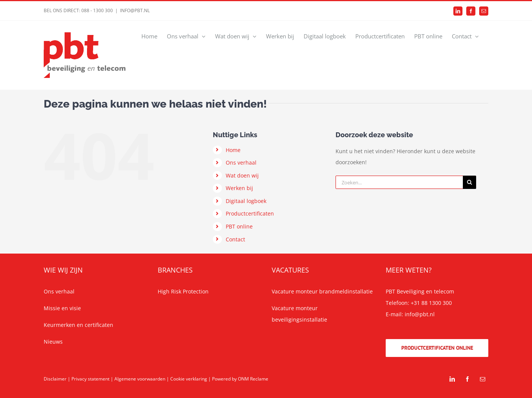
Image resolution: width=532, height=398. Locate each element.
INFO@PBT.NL (135, 10)
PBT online (239, 226)
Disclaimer (55, 379)
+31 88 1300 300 (431, 303)
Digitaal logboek (246, 201)
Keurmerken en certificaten (78, 325)
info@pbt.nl (420, 314)
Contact (235, 239)
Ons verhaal (241, 163)
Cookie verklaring (189, 379)
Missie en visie (62, 308)
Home (233, 150)
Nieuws (53, 342)
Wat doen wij (242, 175)
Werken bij (239, 188)
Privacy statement (90, 379)
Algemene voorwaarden (140, 379)
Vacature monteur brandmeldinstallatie (322, 291)
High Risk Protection (183, 291)
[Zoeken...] (399, 182)
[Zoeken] (469, 182)
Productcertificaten (250, 213)
